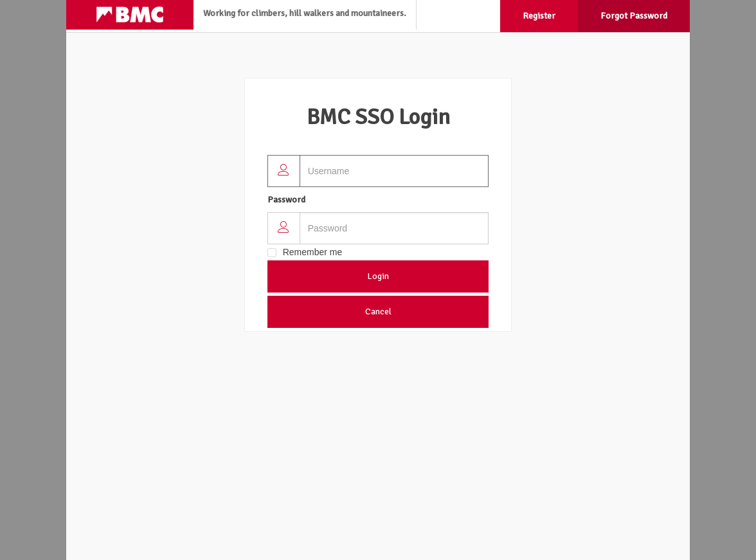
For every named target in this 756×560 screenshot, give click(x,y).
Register (539, 16)
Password (286, 200)
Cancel (378, 312)
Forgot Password (634, 16)
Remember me (313, 252)
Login (378, 276)
